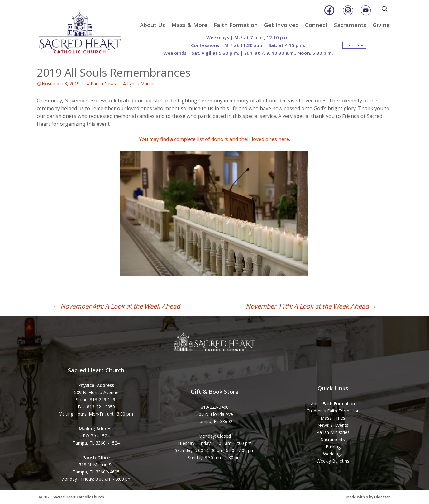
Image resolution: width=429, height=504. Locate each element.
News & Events (333, 425)
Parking (333, 447)
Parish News (103, 84)
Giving (381, 25)
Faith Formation (236, 25)
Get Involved (281, 25)
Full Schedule (354, 45)
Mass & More (189, 25)
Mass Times (333, 418)
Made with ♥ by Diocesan (368, 497)
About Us (153, 25)
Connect (316, 25)
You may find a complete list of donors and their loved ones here (214, 139)
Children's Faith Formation (333, 411)
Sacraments (350, 25)
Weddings (333, 454)
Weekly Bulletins (333, 461)
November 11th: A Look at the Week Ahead (311, 306)
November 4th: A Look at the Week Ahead (116, 306)
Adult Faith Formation (333, 404)
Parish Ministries (333, 432)
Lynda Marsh (140, 84)
